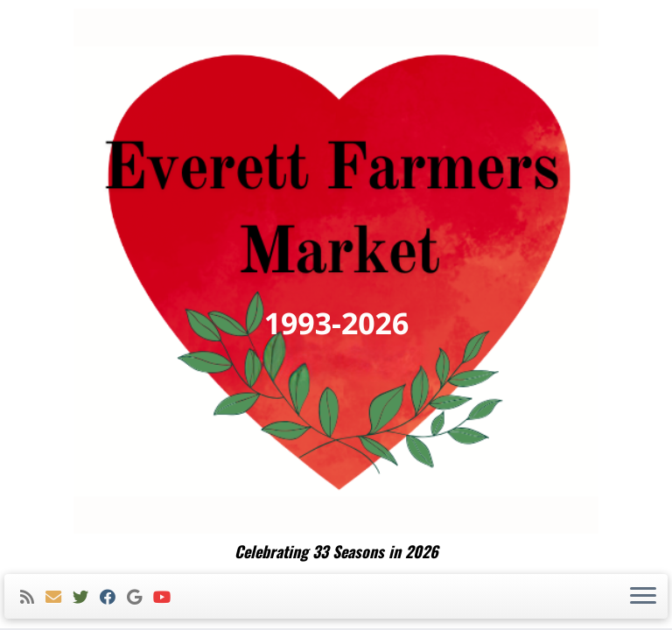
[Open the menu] (643, 597)
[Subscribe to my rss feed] (33, 597)
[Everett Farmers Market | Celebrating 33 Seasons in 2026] (336, 271)
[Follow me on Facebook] (113, 597)
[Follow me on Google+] (140, 597)
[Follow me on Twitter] (86, 597)
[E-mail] (59, 597)
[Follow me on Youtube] (168, 597)
